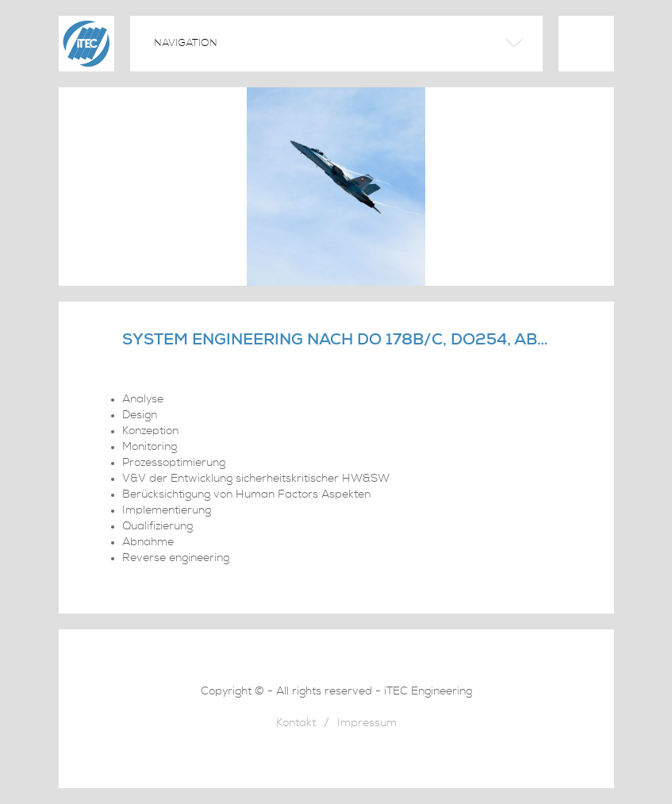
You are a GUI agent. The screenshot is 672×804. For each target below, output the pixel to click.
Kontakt (296, 724)
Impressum (367, 724)
